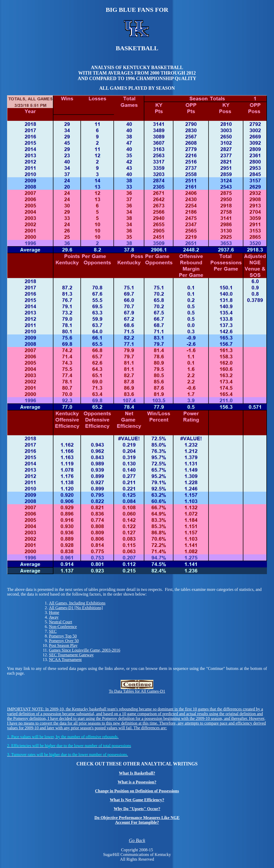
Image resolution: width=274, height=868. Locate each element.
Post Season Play (63, 645)
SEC (53, 631)
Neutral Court (60, 622)
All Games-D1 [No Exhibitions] (76, 608)
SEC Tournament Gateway (71, 655)
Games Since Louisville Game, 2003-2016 (85, 650)
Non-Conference (63, 627)
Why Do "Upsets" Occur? (137, 809)
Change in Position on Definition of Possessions (137, 791)
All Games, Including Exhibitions (77, 603)
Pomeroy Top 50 (63, 636)
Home (54, 612)
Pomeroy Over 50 (64, 641)
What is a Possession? (137, 782)
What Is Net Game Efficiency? (137, 800)
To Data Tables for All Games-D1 (137, 689)
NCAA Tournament (65, 660)
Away (54, 617)
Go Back (137, 841)
